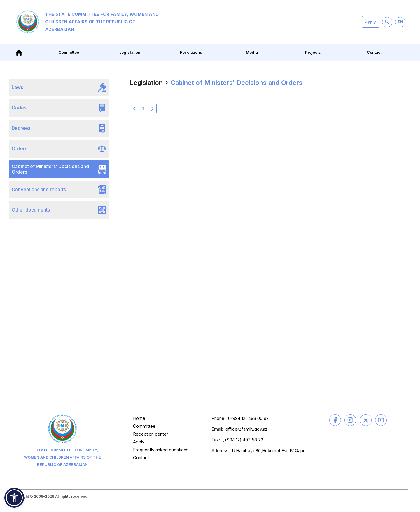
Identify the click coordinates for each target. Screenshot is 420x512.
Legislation (130, 52)
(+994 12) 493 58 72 (243, 440)
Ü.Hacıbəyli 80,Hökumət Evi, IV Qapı (268, 451)
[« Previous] (134, 109)
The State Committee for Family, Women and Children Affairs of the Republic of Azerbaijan (87, 22)
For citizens (191, 52)
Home (139, 418)
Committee (69, 52)
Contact (374, 52)
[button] (14, 498)
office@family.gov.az (246, 429)
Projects (313, 52)
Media (252, 52)
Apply (371, 22)
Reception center (150, 434)
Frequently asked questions (161, 450)
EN (400, 22)
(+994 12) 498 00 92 (248, 418)
